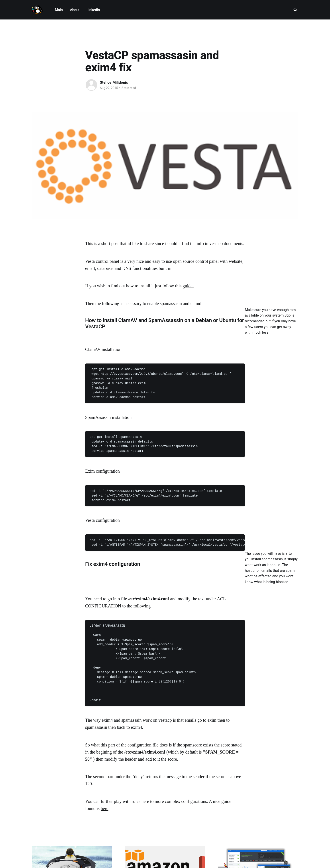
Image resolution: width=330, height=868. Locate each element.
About (75, 10)
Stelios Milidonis (114, 82)
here (104, 808)
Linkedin (93, 10)
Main (59, 10)
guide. (188, 286)
